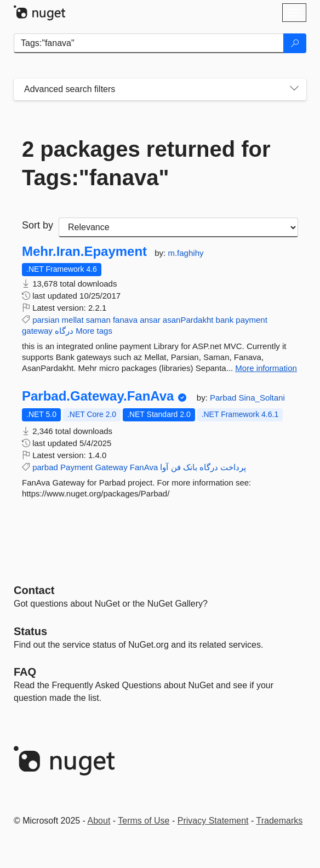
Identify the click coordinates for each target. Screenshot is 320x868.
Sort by (38, 225)
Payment (76, 467)
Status (30, 631)
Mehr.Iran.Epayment (84, 252)
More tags (94, 331)
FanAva (144, 467)
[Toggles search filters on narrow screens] (294, 89)
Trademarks (280, 821)
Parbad (224, 398)
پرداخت (233, 467)
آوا (164, 467)
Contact (34, 590)
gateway (37, 331)
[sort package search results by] (178, 227)
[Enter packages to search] (149, 43)
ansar (150, 320)
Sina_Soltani (262, 398)
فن (176, 467)
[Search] (295, 43)
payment (252, 320)
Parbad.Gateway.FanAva (98, 396)
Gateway (111, 467)
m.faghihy (185, 253)
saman (98, 320)
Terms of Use (144, 821)
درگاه (64, 331)
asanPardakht (188, 320)
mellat (73, 320)
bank (225, 320)
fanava (125, 320)
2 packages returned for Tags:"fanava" (146, 163)
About (99, 821)
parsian (46, 320)
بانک (190, 467)
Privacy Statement (213, 821)
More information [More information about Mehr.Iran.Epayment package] (266, 368)
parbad (45, 467)
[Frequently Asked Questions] (25, 672)
